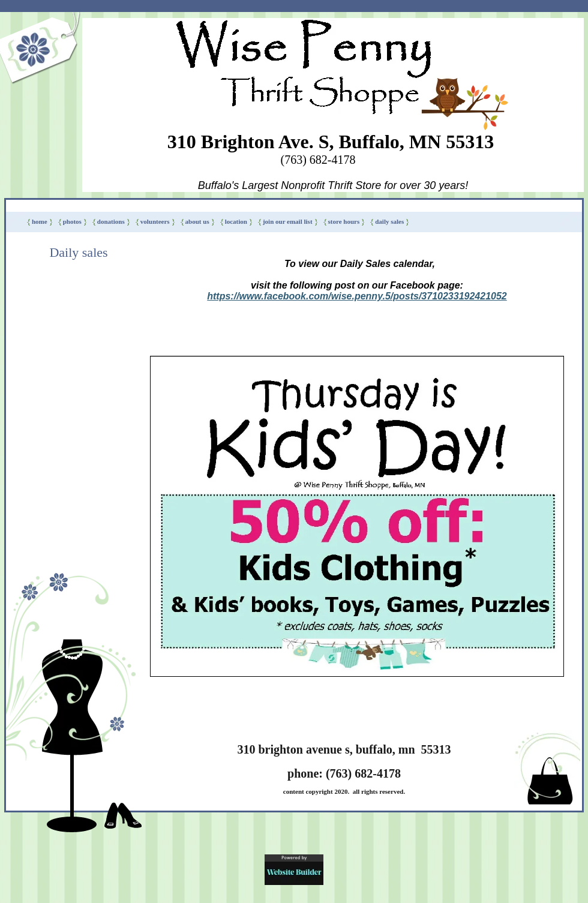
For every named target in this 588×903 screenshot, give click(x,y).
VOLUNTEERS (155, 221)
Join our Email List (288, 221)
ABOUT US (197, 221)
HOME (40, 221)
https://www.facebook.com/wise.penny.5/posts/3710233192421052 (357, 296)
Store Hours (344, 221)
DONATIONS (111, 221)
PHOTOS (72, 221)
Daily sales (389, 221)
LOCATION (236, 221)
